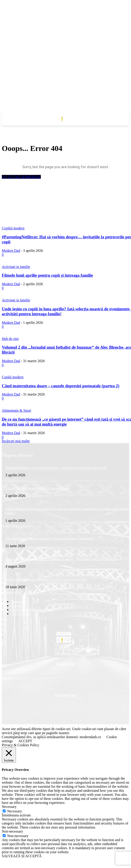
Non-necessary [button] (12, 831)
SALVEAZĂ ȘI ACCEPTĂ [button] (22, 856)
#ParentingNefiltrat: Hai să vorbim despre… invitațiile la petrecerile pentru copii (56, 468)
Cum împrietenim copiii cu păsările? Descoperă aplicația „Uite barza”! (50, 538)
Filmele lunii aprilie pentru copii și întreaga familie (38, 488)
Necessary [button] (9, 807)
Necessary (15, 811)
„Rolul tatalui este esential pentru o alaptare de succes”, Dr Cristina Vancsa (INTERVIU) (61, 559)
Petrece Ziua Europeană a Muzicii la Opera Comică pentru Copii (46, 580)
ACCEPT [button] (25, 741)
